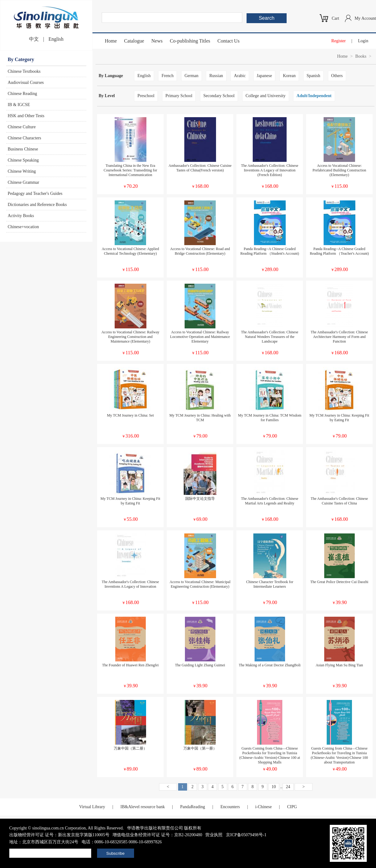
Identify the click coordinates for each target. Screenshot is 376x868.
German (192, 76)
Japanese (264, 76)
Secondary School (219, 96)
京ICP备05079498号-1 (246, 835)
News (157, 41)
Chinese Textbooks (24, 71)
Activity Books (21, 216)
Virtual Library (92, 807)
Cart (335, 18)
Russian (216, 76)
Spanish (313, 76)
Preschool (146, 96)
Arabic (240, 76)
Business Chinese (23, 149)
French (168, 76)
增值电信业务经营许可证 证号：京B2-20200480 (157, 835)
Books (361, 56)
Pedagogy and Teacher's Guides (35, 193)
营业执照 (214, 835)
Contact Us (229, 41)
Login (363, 41)
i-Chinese (264, 807)
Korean (289, 76)
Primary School (179, 96)
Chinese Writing (22, 171)
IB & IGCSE (19, 105)
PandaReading (192, 807)
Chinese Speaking (23, 160)
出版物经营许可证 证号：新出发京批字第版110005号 (59, 835)
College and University (266, 96)
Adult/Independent (314, 96)
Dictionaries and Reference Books (37, 205)
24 (288, 787)
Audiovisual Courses (26, 82)
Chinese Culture (22, 127)
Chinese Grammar (23, 182)
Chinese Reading (22, 94)
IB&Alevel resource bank (143, 807)
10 (274, 787)
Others (337, 76)
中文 (34, 39)
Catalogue (134, 41)
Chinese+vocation (23, 227)
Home (111, 41)
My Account (365, 18)
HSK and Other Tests (26, 116)
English (56, 39)
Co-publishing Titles (190, 41)
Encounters (230, 807)
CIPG (292, 807)
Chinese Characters (24, 138)
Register (339, 41)
